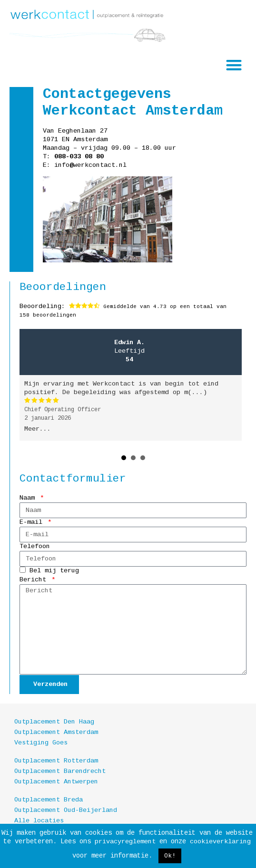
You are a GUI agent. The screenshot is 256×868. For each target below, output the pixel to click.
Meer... (38, 429)
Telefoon (35, 546)
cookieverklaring (220, 842)
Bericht (35, 580)
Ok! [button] (170, 856)
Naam (29, 498)
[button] (234, 65)
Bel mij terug (54, 571)
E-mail (33, 522)
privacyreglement (125, 842)
